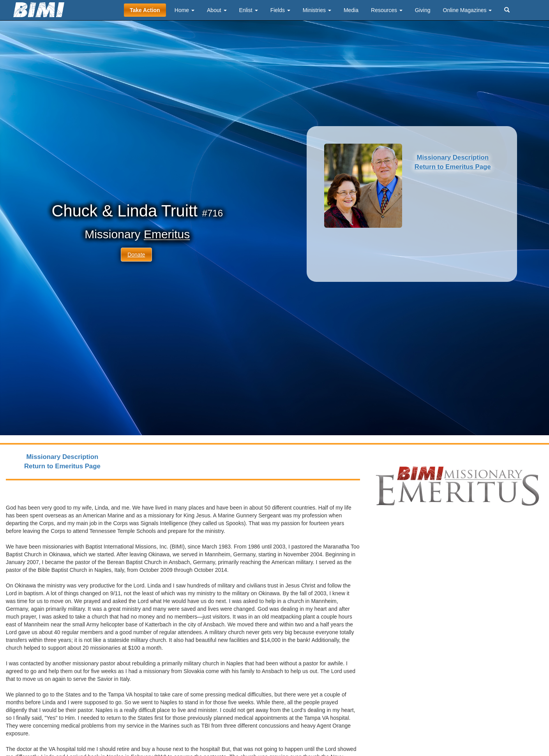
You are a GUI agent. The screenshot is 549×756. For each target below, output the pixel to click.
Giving (423, 10)
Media (351, 10)
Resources (387, 10)
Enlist (249, 10)
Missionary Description (453, 157)
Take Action (145, 10)
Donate (136, 255)
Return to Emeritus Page (453, 167)
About (217, 10)
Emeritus (167, 234)
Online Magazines (468, 10)
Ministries (317, 10)
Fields (280, 10)
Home (184, 10)
